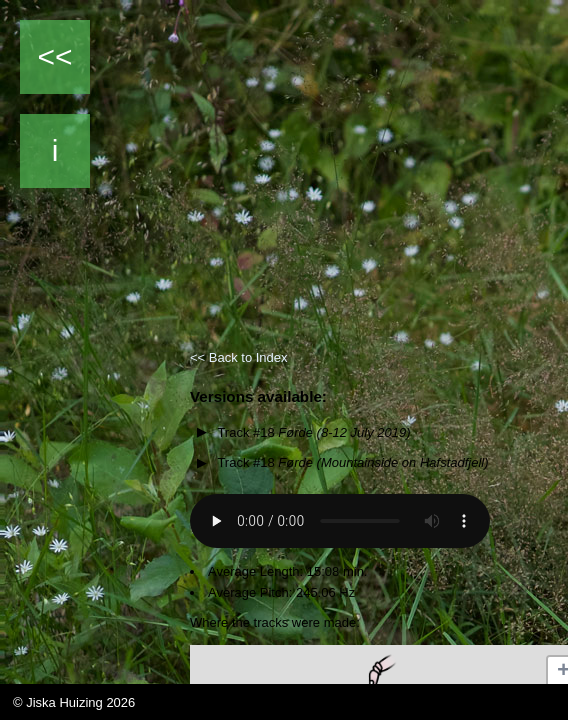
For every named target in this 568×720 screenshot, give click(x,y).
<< (54, 56)
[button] (378, 674)
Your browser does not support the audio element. (340, 521)
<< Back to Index (239, 357)
